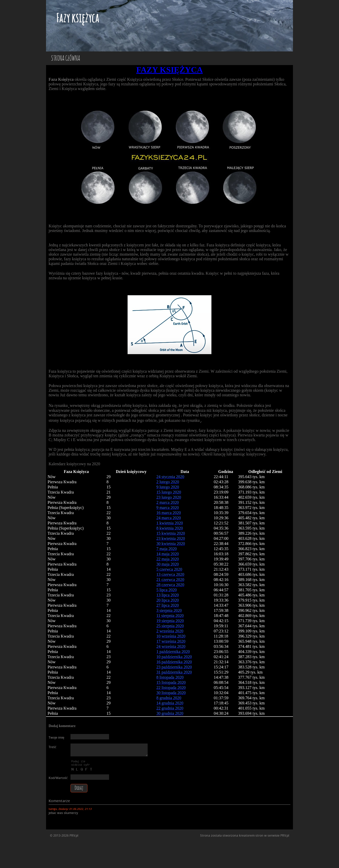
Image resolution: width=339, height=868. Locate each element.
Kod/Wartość (58, 778)
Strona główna (66, 59)
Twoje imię (56, 737)
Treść (52, 747)
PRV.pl (285, 835)
